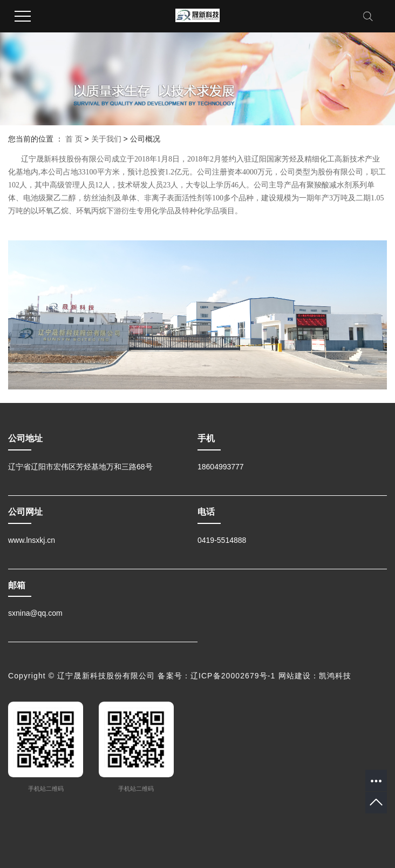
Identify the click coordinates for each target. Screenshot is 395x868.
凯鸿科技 (335, 676)
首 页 (74, 139)
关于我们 (106, 139)
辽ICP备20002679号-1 (233, 676)
